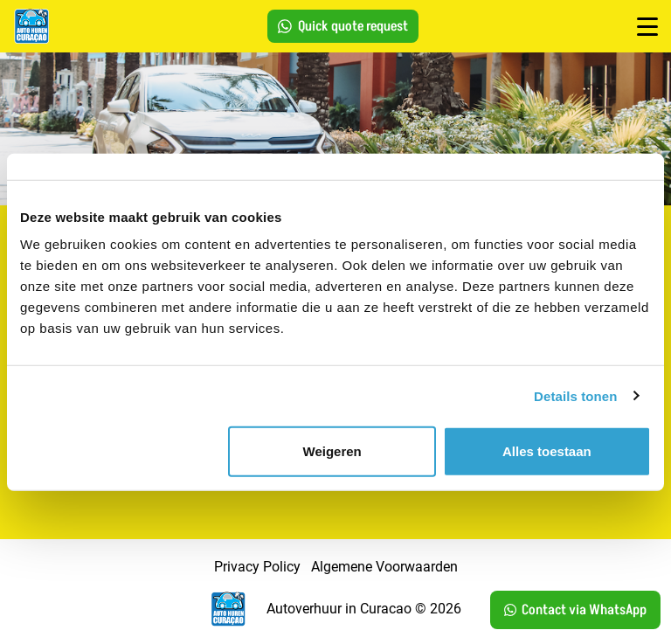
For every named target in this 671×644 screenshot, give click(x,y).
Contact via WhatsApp (575, 610)
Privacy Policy (257, 567)
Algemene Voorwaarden (384, 567)
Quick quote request (343, 26)
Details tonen (575, 395)
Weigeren (332, 451)
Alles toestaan (547, 451)
